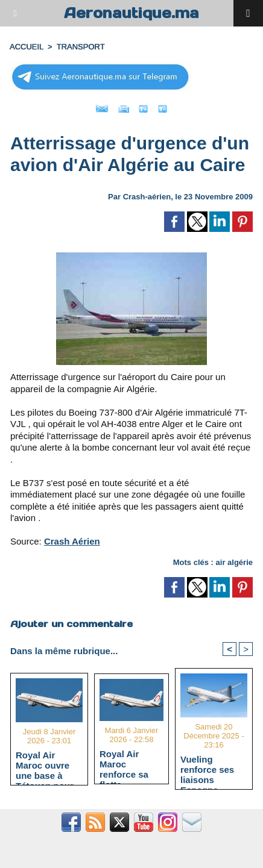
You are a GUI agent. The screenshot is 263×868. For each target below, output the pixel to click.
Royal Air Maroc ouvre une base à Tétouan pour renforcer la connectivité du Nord (49, 765)
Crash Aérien (72, 541)
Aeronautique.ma (131, 13)
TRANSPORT (81, 47)
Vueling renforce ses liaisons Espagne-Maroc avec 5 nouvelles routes (209, 769)
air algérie (234, 562)
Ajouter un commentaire (71, 624)
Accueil (27, 47)
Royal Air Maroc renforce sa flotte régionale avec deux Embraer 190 (131, 764)
